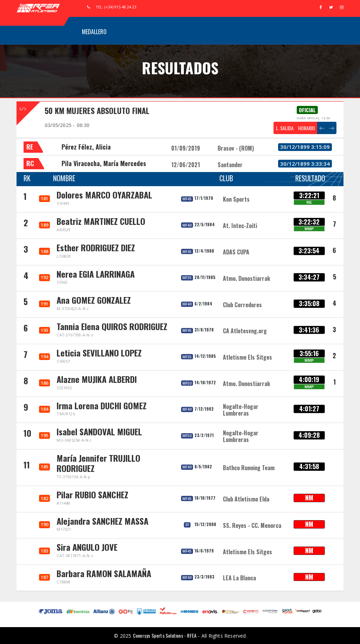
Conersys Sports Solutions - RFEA (165, 635)
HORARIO (307, 128)
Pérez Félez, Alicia (86, 147)
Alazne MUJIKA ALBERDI (97, 379)
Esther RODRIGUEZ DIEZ (96, 247)
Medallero (94, 32)
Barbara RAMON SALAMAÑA (104, 573)
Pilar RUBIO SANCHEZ (92, 494)
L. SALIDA (285, 128)
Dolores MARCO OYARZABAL (104, 195)
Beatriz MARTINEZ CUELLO (101, 221)
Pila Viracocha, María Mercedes (104, 163)
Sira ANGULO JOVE (87, 547)
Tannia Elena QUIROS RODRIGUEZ (112, 326)
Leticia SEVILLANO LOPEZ (99, 353)
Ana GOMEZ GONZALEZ (94, 300)
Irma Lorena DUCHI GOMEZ (102, 405)
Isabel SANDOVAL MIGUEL (99, 431)
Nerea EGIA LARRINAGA (96, 274)
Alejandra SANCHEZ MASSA (102, 521)
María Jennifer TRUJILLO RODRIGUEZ (98, 463)
